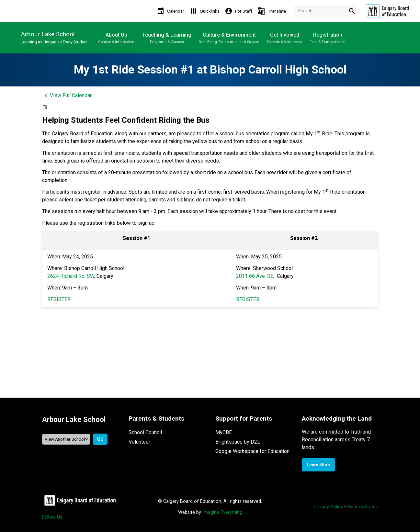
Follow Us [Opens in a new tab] (52, 517)
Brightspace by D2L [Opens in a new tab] (238, 442)
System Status (363, 507)
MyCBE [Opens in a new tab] (224, 432)
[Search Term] (325, 11)
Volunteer (139, 442)
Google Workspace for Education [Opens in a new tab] (252, 451)
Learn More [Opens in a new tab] (318, 465)
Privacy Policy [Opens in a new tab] (328, 507)
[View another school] (66, 439)
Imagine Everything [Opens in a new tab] (222, 512)
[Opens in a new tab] (387, 11)
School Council (145, 432)
